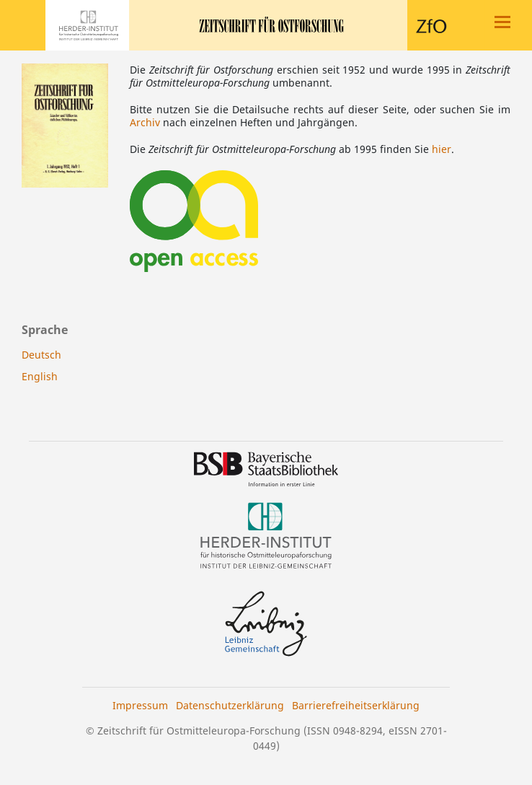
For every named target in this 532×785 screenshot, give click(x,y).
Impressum (140, 705)
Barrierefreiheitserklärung (356, 705)
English (40, 376)
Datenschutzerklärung (230, 705)
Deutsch (41, 355)
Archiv (145, 122)
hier (442, 149)
